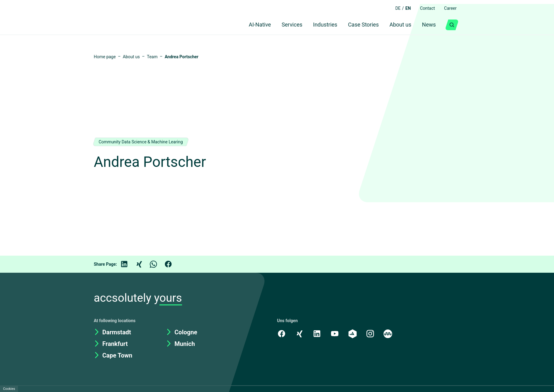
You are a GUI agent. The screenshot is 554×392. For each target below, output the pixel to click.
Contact (426, 8)
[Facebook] (173, 264)
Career (450, 8)
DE (395, 8)
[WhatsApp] (158, 264)
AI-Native (249, 25)
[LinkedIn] (129, 264)
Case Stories (359, 25)
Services (284, 25)
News (428, 25)
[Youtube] (336, 333)
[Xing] (143, 264)
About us (398, 25)
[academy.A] (354, 333)
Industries (319, 25)
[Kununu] (390, 333)
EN (406, 8)
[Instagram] (372, 333)
